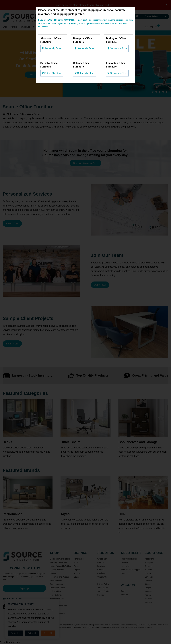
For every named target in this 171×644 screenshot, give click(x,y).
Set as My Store (52, 48)
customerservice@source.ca (100, 20)
